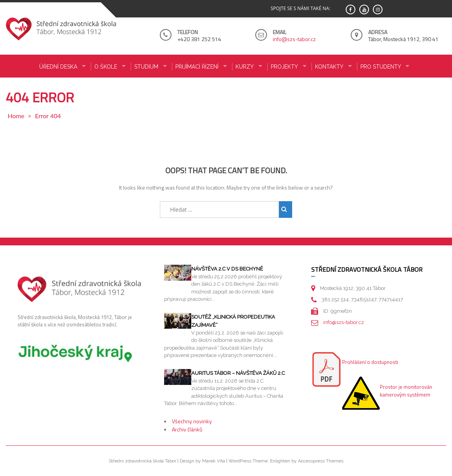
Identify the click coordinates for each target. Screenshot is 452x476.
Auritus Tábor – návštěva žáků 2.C (238, 373)
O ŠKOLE (106, 67)
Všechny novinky (192, 421)
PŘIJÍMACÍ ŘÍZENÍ (197, 67)
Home (16, 116)
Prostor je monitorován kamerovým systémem (406, 391)
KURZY (245, 67)
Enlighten (280, 461)
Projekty (284, 67)
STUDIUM (146, 67)
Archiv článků (187, 429)
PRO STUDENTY (381, 67)
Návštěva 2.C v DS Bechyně (227, 269)
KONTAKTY (329, 67)
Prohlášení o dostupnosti (370, 362)
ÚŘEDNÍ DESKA (58, 67)
